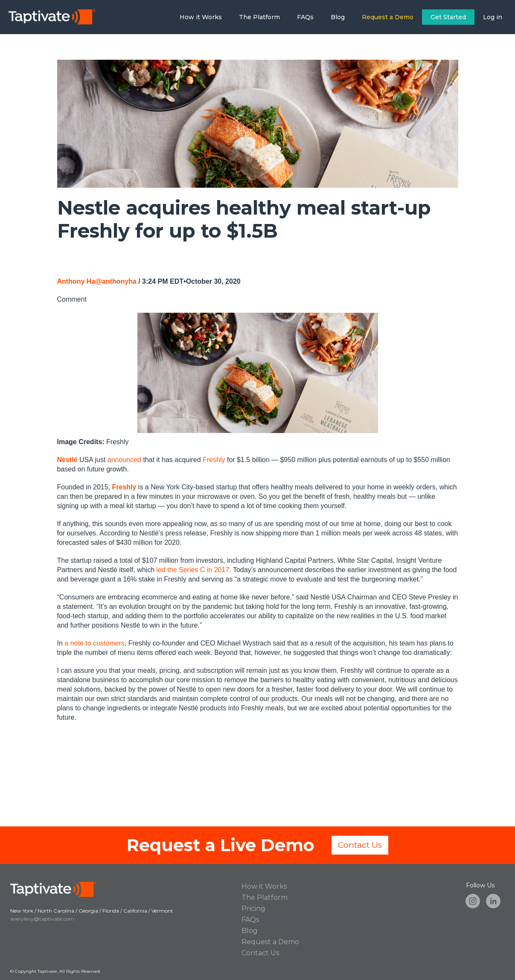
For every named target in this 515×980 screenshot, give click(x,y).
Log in (493, 17)
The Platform (259, 17)
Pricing (253, 909)
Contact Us (360, 845)
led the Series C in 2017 (193, 570)
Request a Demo (388, 17)
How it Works (201, 17)
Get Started (448, 17)
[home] (48, 17)
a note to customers (95, 643)
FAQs (305, 17)
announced (124, 460)
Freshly (214, 460)
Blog (338, 17)
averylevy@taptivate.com (42, 919)
